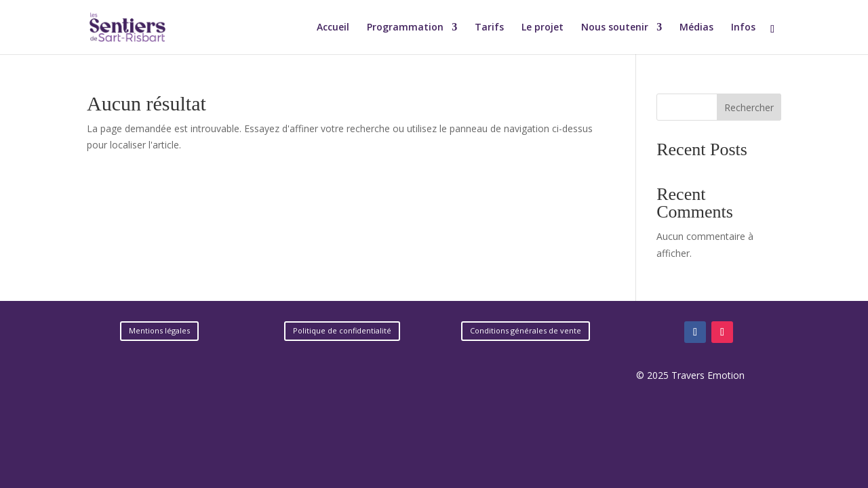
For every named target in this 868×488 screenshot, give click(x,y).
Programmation (405, 28)
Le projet (542, 28)
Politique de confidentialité (342, 330)
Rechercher (749, 107)
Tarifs (489, 28)
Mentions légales (159, 330)
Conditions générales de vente (526, 330)
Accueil (333, 28)
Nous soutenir (615, 28)
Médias (696, 28)
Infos (743, 28)
